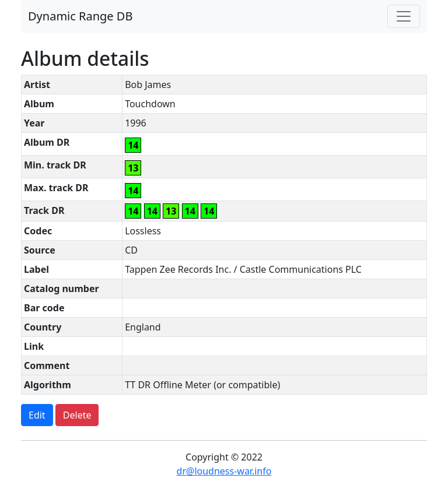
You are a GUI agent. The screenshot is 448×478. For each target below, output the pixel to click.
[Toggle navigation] (404, 16)
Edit (37, 415)
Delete (77, 415)
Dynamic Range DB (80, 16)
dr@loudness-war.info (224, 471)
